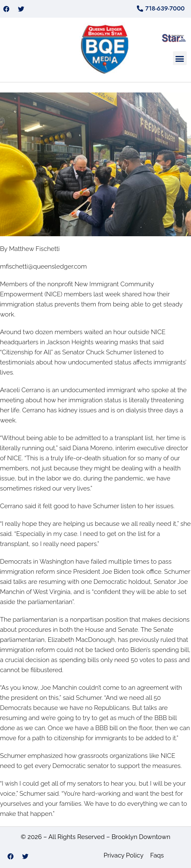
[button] (180, 58)
